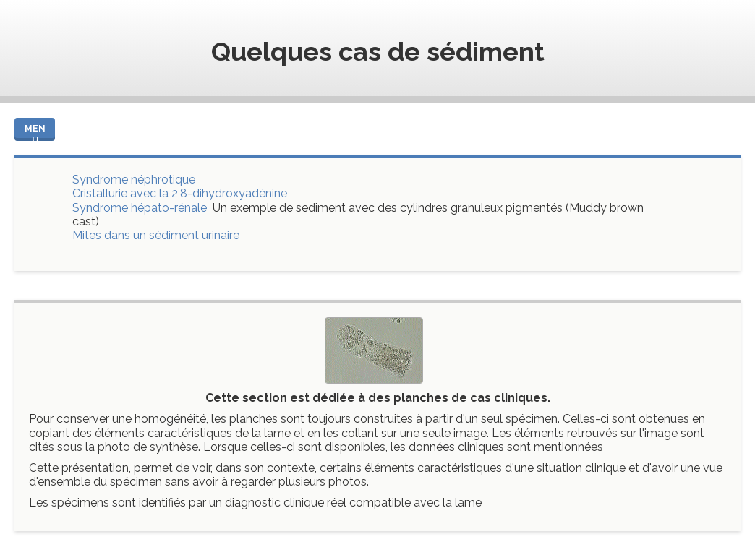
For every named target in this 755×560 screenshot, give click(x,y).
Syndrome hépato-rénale (140, 208)
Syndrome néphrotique (134, 180)
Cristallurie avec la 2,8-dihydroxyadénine (180, 193)
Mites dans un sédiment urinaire (156, 235)
